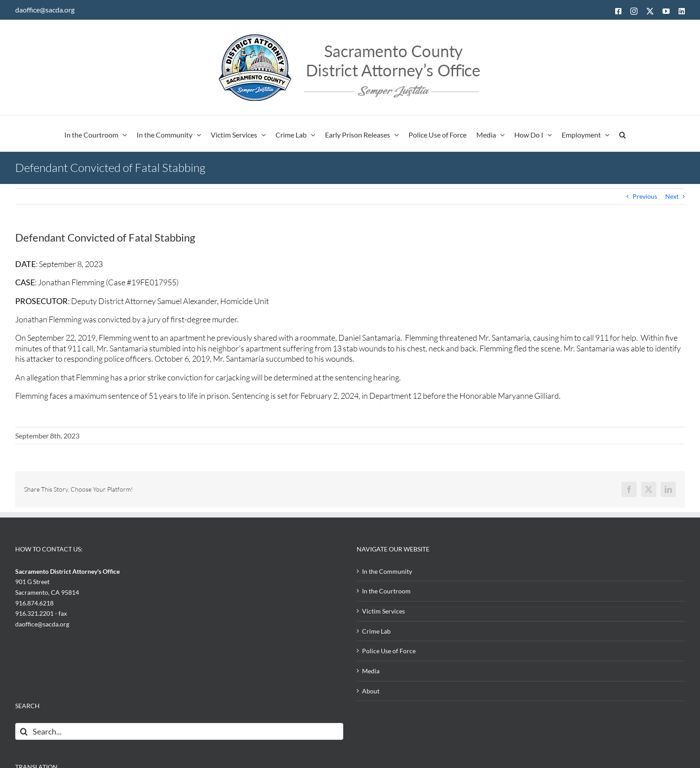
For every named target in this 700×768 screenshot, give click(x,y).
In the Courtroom (386, 591)
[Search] (24, 731)
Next (672, 196)
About (371, 691)
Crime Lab (376, 631)
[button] (623, 134)
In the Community (387, 571)
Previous (645, 196)
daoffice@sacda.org (45, 10)
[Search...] (179, 731)
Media (371, 671)
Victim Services (383, 611)
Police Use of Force (389, 651)
